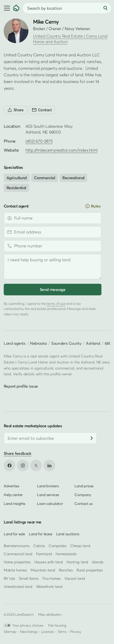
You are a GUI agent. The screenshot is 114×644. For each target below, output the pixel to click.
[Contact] (42, 110)
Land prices (84, 486)
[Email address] (53, 232)
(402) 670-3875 (39, 141)
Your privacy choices (24, 625)
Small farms (29, 578)
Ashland (93, 343)
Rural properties (90, 570)
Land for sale (14, 534)
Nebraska (38, 343)
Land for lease (41, 534)
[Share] (15, 110)
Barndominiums (17, 546)
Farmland (44, 554)
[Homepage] (16, 8)
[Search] (105, 8)
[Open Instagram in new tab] (23, 465)
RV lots (9, 578)
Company (83, 495)
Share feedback (18, 453)
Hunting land (77, 562)
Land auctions (68, 534)
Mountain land (43, 570)
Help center (13, 495)
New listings (29, 631)
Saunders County (66, 343)
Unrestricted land (18, 586)
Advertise (12, 486)
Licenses (48, 631)
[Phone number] (53, 246)
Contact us (83, 504)
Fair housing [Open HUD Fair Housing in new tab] (57, 625)
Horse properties (17, 562)
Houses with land (49, 562)
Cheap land (80, 546)
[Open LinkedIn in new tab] (49, 465)
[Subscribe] (92, 438)
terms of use (56, 303)
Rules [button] (93, 206)
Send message (53, 289)
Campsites (58, 546)
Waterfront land (49, 586)
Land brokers (48, 486)
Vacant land (75, 578)
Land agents (15, 343)
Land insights (15, 504)
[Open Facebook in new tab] (10, 465)
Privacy (76, 631)
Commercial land (18, 554)
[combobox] (67, 8)
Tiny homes (51, 578)
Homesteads (66, 554)
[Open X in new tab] (36, 465)
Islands (98, 562)
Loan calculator (50, 504)
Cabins (39, 546)
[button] (7, 8)
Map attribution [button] (50, 614)
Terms (62, 631)
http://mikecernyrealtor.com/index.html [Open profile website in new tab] (62, 150)
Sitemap (10, 631)
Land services (48, 495)
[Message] (53, 267)
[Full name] (53, 218)
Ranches (66, 570)
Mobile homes (15, 570)
